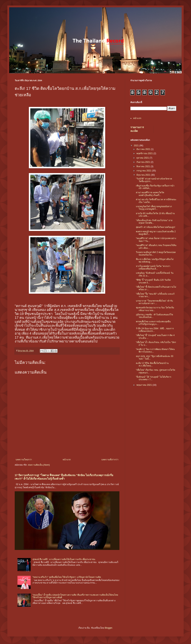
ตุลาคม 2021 (143, 158)
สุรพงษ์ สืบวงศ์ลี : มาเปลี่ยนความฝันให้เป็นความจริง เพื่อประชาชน (64, 559)
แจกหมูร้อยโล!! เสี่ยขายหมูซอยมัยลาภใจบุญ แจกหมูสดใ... (154, 208)
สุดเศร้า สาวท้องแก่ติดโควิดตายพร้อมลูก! (156, 227)
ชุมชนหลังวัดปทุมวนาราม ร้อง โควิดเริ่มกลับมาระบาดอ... (155, 309)
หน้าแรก (67, 460)
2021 (137, 146)
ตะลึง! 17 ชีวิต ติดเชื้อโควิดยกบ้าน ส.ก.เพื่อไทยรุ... (152, 364)
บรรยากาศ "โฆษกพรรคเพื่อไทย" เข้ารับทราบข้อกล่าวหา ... (154, 302)
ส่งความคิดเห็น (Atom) (39, 465)
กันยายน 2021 (144, 162)
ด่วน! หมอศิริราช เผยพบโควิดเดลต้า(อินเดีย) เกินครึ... (150, 194)
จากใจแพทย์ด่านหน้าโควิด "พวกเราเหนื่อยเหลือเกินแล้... (153, 267)
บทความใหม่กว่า (24, 460)
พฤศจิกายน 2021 (145, 153)
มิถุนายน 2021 (144, 175)
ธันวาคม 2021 (144, 149)
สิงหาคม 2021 (144, 166)
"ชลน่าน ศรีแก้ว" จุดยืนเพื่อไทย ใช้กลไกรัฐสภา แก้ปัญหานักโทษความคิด (67, 577)
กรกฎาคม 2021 (144, 171)
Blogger (108, 628)
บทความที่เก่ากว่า (110, 460)
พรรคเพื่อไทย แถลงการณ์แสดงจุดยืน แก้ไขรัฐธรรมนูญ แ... (153, 323)
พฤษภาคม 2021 (144, 385)
